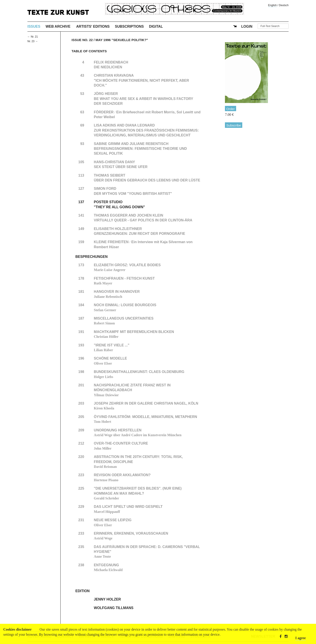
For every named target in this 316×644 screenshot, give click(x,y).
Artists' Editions (93, 26)
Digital (156, 26)
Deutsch (284, 5)
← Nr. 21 (33, 37)
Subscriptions (129, 26)
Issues (34, 26)
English (272, 5)
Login (247, 26)
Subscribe (234, 125)
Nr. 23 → (33, 41)
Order (230, 109)
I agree (301, 638)
